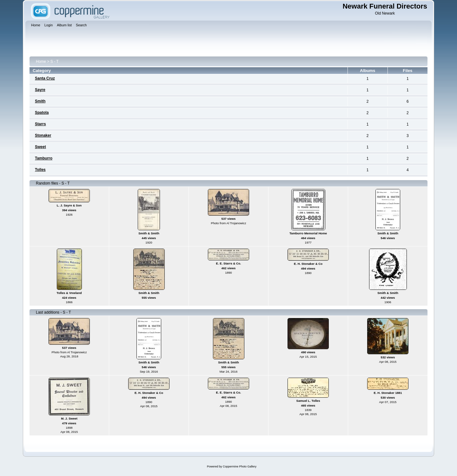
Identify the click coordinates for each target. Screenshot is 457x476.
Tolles (40, 170)
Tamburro (44, 158)
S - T (55, 62)
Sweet (40, 147)
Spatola (42, 113)
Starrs (40, 124)
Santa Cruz (45, 78)
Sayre (40, 90)
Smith (40, 101)
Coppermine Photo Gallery (240, 466)
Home (41, 62)
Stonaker (43, 135)
